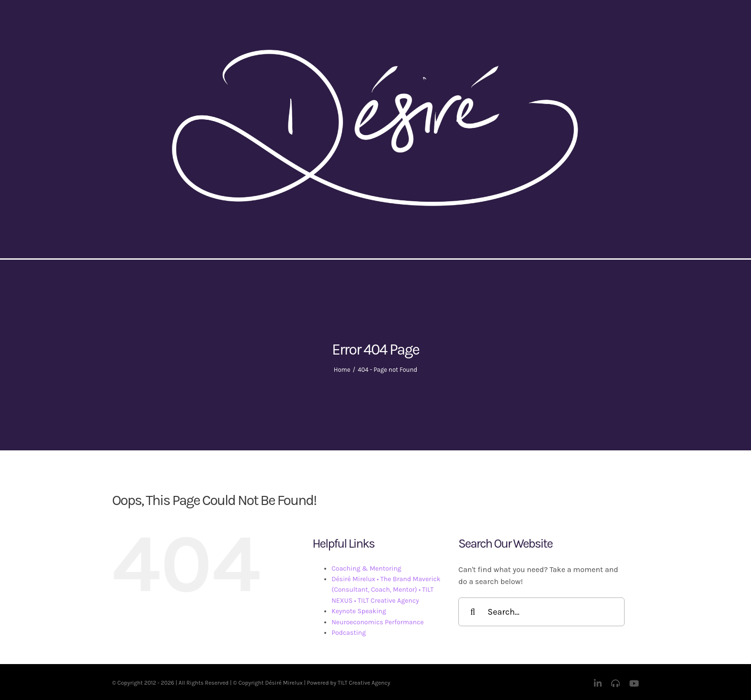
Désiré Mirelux (284, 683)
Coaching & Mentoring (366, 568)
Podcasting (349, 633)
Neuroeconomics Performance (377, 622)
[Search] (473, 612)
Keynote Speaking (359, 611)
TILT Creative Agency (364, 683)
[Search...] (541, 612)
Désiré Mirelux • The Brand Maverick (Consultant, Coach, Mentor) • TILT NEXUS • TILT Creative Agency (386, 590)
